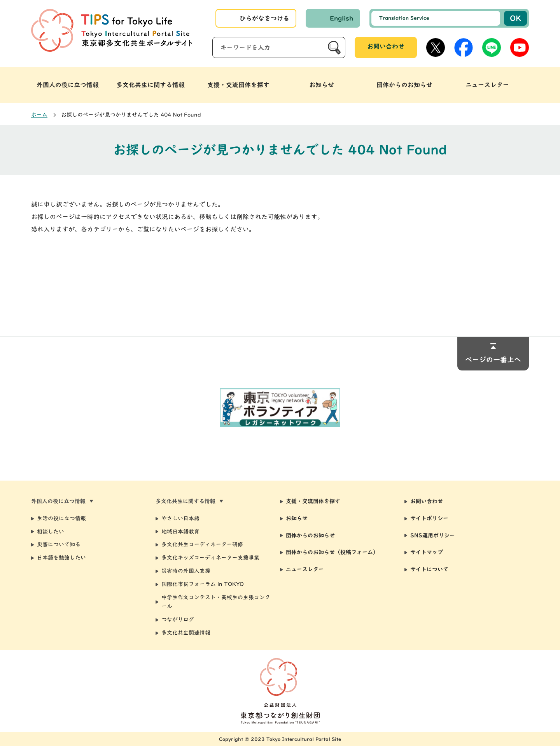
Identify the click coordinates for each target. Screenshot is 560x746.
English (341, 18)
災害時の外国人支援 (186, 571)
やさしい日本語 (180, 518)
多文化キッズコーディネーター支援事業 (210, 558)
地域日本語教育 (180, 532)
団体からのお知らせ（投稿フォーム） (332, 552)
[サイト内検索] (279, 47)
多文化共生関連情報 (186, 633)
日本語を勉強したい (61, 558)
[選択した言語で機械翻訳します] (436, 18)
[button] (73, 85)
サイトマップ (427, 552)
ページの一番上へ (493, 360)
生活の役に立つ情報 (61, 518)
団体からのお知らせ (310, 535)
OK (515, 18)
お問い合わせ (386, 46)
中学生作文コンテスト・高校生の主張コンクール (216, 602)
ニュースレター (305, 569)
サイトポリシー (429, 518)
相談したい (51, 532)
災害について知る (59, 544)
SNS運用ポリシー (433, 535)
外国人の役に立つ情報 (68, 85)
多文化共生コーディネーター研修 (202, 544)
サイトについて (429, 569)
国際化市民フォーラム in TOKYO (203, 584)
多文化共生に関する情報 (150, 85)
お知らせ (297, 518)
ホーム (39, 115)
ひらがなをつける (264, 18)
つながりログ (178, 620)
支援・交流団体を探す (313, 501)
